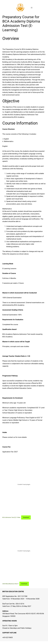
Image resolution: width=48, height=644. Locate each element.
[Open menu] (32, 8)
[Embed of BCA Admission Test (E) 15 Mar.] (24, 484)
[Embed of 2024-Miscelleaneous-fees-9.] (24, 551)
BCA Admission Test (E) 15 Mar (11, 517)
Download (26, 517)
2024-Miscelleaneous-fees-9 (10, 584)
